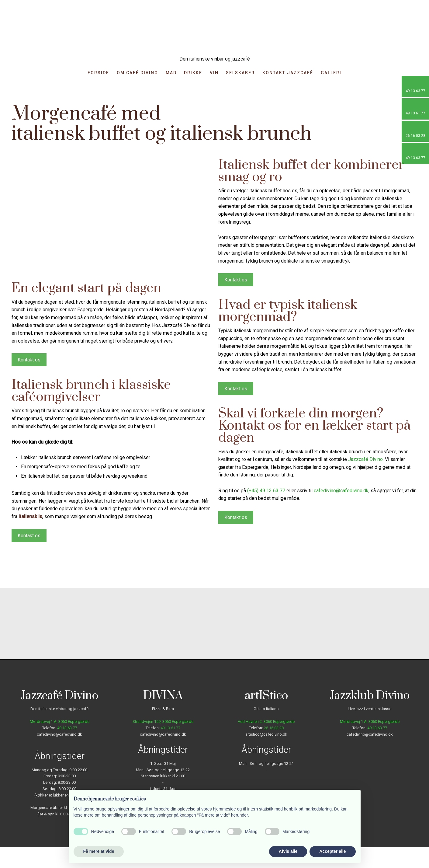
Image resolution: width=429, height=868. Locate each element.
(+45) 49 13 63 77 (266, 491)
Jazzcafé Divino (365, 459)
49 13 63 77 (67, 728)
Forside (98, 73)
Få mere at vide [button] (99, 851)
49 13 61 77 (170, 728)
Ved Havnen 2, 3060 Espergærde (266, 722)
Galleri (331, 73)
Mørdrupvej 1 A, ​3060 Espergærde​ (370, 722)
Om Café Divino (137, 73)
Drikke (193, 73)
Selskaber (240, 73)
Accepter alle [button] (332, 851)
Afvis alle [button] (288, 851)
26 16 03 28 (274, 728)
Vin (214, 73)
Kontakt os (29, 360)
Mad (171, 73)
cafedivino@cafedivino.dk (341, 491)
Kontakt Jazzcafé (288, 73)
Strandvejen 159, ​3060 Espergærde (163, 722)
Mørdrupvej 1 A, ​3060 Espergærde (60, 722)
